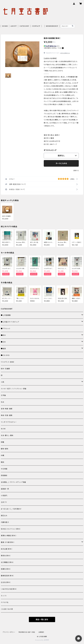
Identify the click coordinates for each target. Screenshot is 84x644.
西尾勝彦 (4, 476)
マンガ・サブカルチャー (9, 422)
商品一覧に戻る (42, 619)
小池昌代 (4, 496)
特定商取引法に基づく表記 (27, 632)
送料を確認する (65, 53)
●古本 (3, 342)
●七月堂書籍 (6, 315)
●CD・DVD (5, 355)
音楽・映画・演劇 (7, 409)
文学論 (3, 395)
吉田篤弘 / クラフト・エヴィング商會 (13, 482)
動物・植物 (5, 449)
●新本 (3, 335)
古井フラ (4, 502)
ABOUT (14, 26)
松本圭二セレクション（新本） (11, 529)
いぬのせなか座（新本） (9, 589)
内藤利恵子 (5, 522)
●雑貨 (3, 349)
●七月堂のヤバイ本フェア (10, 322)
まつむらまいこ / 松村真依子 (11, 509)
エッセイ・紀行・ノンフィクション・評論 (14, 389)
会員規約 (41, 632)
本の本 (3, 429)
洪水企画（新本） (7, 549)
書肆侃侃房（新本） (7, 576)
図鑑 (3, 442)
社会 (3, 402)
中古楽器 (4, 469)
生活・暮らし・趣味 (7, 435)
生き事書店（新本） (7, 562)
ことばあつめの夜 (7, 609)
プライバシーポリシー (9, 632)
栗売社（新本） (6, 556)
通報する (76, 171)
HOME (5, 26)
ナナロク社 (5, 602)
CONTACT (36, 26)
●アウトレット (6, 329)
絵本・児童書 (5, 369)
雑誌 (3, 462)
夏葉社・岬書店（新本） (9, 536)
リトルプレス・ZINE (7, 362)
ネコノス (4, 596)
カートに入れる (61, 163)
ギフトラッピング (50, 150)
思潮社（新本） (6, 569)
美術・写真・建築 (7, 415)
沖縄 (3, 455)
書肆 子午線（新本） (8, 542)
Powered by (42, 640)
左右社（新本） (6, 582)
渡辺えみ (4, 516)
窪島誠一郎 (5, 489)
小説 (3, 382)
